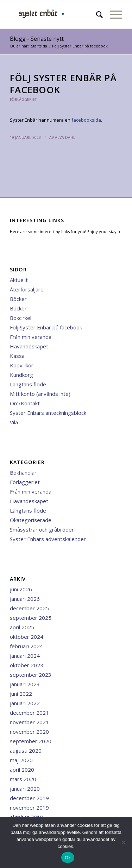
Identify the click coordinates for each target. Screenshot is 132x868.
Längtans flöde (28, 384)
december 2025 (29, 608)
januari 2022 (25, 703)
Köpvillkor (22, 365)
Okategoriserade (31, 520)
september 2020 (31, 741)
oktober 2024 (27, 637)
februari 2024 (26, 646)
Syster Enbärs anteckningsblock (48, 413)
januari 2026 (25, 599)
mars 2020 (23, 779)
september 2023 (31, 675)
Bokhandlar (23, 472)
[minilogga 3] (55, 14)
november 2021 (29, 722)
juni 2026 (21, 589)
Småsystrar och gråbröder (42, 529)
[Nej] (123, 842)
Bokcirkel (21, 318)
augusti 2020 (26, 751)
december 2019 (29, 798)
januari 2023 (25, 684)
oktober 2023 (27, 665)
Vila (14, 422)
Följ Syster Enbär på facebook (46, 327)
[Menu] (112, 14)
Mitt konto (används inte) (40, 394)
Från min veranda (31, 337)
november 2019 (29, 808)
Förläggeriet (23, 99)
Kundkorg (21, 375)
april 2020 (22, 770)
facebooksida (86, 120)
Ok (68, 858)
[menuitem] (96, 14)
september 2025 (31, 618)
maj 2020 (21, 760)
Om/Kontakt (25, 403)
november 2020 (29, 732)
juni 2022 (21, 694)
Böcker (18, 299)
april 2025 (22, 627)
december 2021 (29, 713)
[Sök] (96, 14)
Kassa (17, 356)
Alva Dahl (65, 137)
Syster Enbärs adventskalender (48, 539)
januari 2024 (25, 656)
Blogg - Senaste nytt (37, 39)
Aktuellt (19, 280)
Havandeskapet (29, 346)
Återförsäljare (27, 289)
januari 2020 (25, 789)
